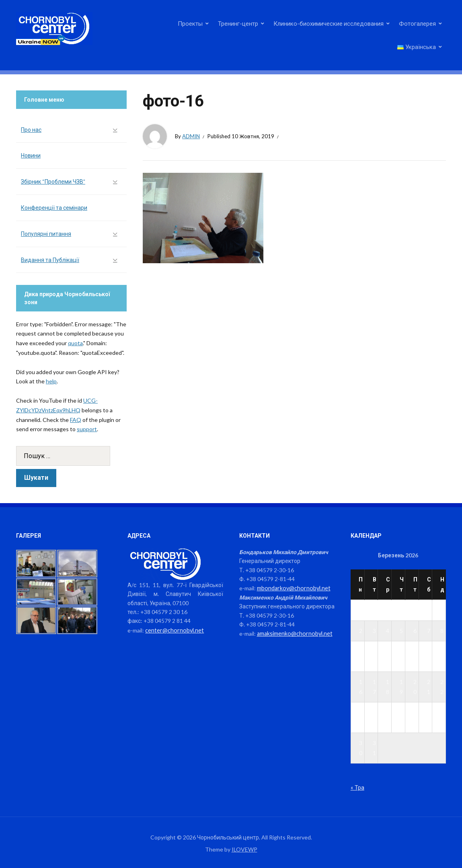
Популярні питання (46, 234)
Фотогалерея (417, 23)
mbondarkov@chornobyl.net (292, 588)
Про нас (31, 130)
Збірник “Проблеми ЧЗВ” (53, 181)
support (87, 429)
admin (191, 136)
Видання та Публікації (50, 260)
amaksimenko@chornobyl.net (294, 633)
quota (75, 343)
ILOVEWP (244, 849)
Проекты (190, 23)
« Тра (357, 787)
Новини (31, 155)
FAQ (76, 420)
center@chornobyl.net (174, 630)
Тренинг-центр (238, 23)
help (51, 381)
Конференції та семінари (54, 208)
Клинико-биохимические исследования (329, 23)
